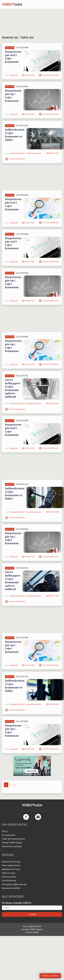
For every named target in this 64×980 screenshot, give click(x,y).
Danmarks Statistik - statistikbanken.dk (25, 153)
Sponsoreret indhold (11, 888)
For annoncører (9, 835)
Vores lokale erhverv (11, 865)
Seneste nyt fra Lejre (11, 862)
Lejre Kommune (9, 881)
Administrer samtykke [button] (12, 846)
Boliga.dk (14, 75)
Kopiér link (30, 75)
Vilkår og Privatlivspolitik (13, 839)
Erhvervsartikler (9, 877)
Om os (5, 831)
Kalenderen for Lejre (11, 869)
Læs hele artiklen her (51, 75)
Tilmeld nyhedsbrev (50, 976)
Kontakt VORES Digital (12, 843)
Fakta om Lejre (9, 873)
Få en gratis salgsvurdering (14, 884)
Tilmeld (32, 914)
